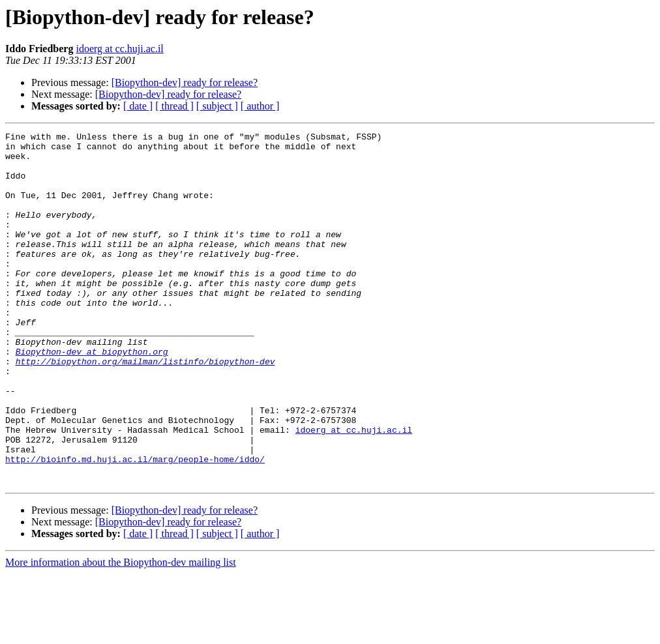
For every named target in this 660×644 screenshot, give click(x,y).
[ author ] (260, 106)
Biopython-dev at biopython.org (92, 396)
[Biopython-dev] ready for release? (185, 82)
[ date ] (138, 106)
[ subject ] (217, 106)
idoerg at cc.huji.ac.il (119, 49)
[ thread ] (174, 106)
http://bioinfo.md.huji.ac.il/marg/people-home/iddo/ (135, 525)
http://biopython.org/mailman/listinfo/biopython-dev (145, 408)
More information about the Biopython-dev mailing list (121, 633)
